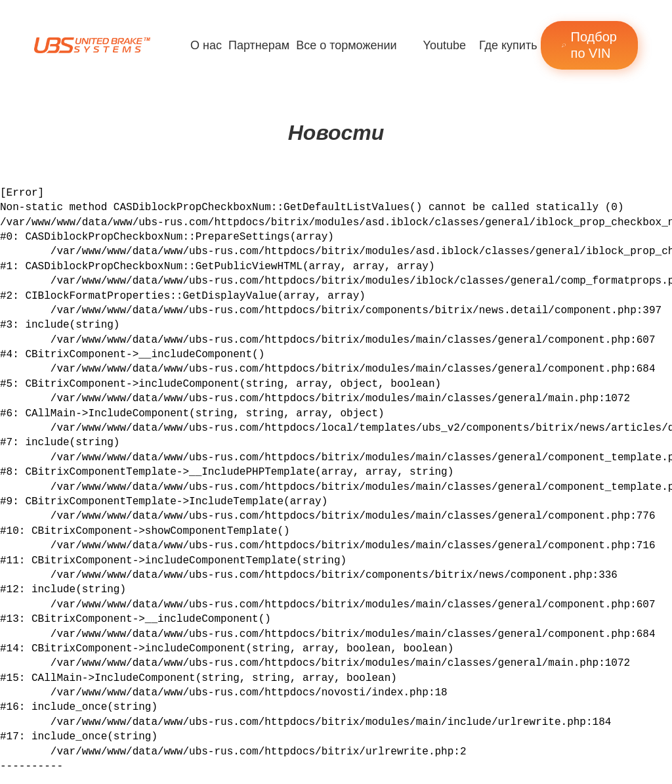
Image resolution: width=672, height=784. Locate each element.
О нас (206, 45)
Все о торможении (346, 45)
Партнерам (259, 45)
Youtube (445, 45)
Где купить (508, 45)
